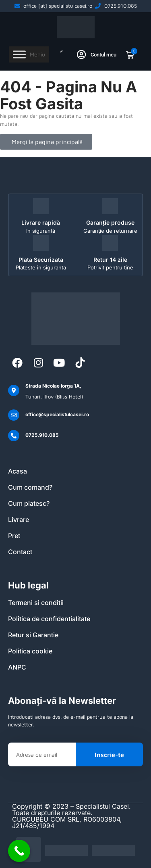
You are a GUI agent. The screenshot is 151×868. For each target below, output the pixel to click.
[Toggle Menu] (19, 55)
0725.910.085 (42, 435)
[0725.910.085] (14, 436)
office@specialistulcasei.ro (57, 414)
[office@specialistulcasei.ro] (14, 415)
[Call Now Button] (19, 851)
